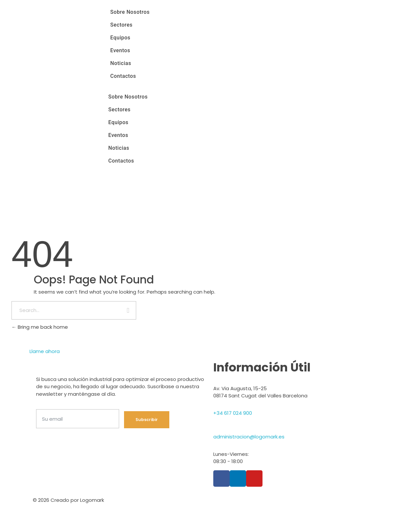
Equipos (120, 38)
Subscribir (147, 420)
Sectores (121, 25)
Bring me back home (40, 327)
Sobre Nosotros (130, 12)
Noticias (121, 63)
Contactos (123, 76)
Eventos (120, 50)
